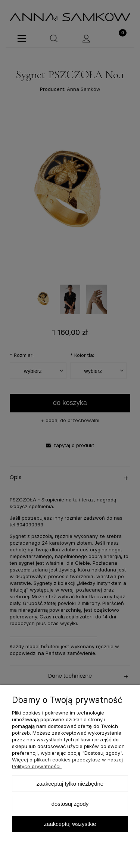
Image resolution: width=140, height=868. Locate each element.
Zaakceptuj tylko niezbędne (70, 784)
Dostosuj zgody (70, 804)
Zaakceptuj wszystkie (70, 824)
